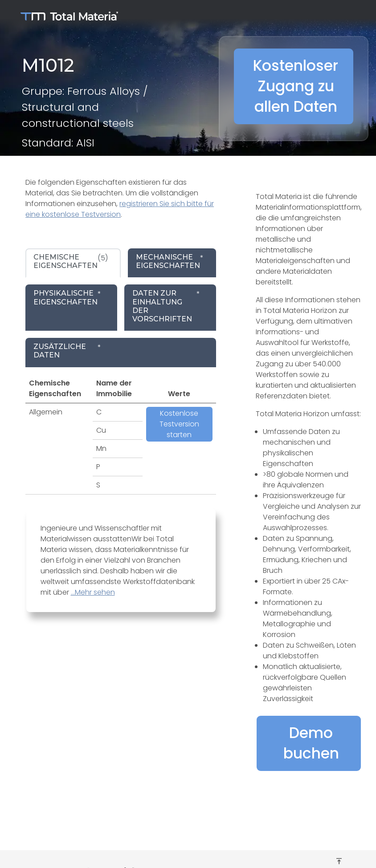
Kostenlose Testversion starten (179, 424)
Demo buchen (311, 743)
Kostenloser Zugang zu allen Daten (296, 86)
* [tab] (170, 261)
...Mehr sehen (93, 592)
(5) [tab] (71, 261)
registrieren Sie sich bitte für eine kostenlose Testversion (120, 209)
